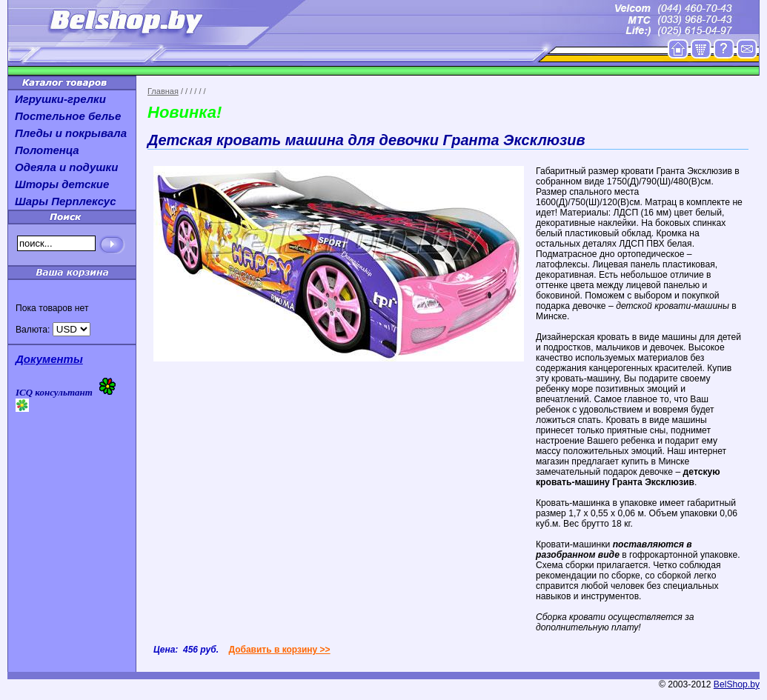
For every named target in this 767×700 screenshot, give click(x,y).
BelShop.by (737, 684)
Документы (49, 359)
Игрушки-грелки (60, 99)
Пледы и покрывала (71, 133)
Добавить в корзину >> (279, 650)
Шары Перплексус (66, 201)
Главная (163, 91)
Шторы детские (62, 184)
